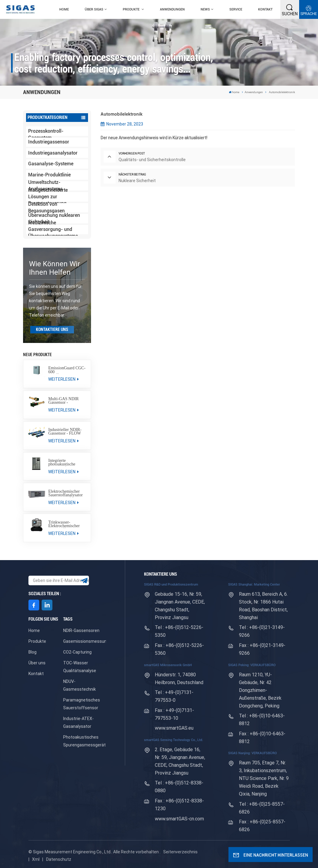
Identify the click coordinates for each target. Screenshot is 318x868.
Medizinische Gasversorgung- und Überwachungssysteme (53, 230)
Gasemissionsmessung (86, 641)
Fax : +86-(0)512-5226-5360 (179, 649)
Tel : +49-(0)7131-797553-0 (174, 696)
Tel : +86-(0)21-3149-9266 (262, 631)
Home (34, 630)
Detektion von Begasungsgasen (46, 208)
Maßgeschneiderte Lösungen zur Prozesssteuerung (48, 197)
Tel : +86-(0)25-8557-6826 (262, 808)
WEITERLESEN (63, 379)
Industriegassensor (49, 142)
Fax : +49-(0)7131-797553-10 (174, 714)
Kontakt (265, 9)
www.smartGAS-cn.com (179, 819)
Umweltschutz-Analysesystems (45, 186)
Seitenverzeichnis (180, 852)
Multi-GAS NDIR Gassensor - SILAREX (63, 401)
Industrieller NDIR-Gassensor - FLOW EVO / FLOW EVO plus (65, 432)
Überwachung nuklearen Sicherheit (54, 219)
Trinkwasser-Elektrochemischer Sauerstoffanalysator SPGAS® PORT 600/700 (65, 524)
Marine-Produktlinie (49, 175)
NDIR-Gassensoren (81, 630)
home (64, 9)
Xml (36, 859)
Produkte (132, 9)
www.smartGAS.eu (174, 728)
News (205, 9)
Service (236, 9)
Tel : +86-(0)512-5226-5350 (179, 631)
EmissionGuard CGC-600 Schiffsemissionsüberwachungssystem (67, 370)
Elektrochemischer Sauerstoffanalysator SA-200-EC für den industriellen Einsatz (65, 493)
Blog (32, 652)
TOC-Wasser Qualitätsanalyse (80, 667)
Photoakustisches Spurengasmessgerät (84, 741)
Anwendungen (172, 9)
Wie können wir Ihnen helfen (55, 268)
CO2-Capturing (77, 652)
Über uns (37, 663)
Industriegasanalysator (53, 153)
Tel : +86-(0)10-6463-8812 (262, 720)
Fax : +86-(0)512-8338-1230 (179, 805)
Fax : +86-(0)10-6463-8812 (262, 738)
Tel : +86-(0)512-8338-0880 (179, 787)
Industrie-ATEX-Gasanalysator (78, 722)
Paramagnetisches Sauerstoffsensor (82, 704)
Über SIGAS (94, 9)
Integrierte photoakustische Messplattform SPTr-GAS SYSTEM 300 (66, 463)
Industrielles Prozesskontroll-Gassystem (46, 131)
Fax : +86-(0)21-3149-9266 (262, 649)
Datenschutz (59, 859)
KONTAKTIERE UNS (52, 329)
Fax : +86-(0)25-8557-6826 (262, 826)
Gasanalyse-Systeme (51, 164)
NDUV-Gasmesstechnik (79, 685)
